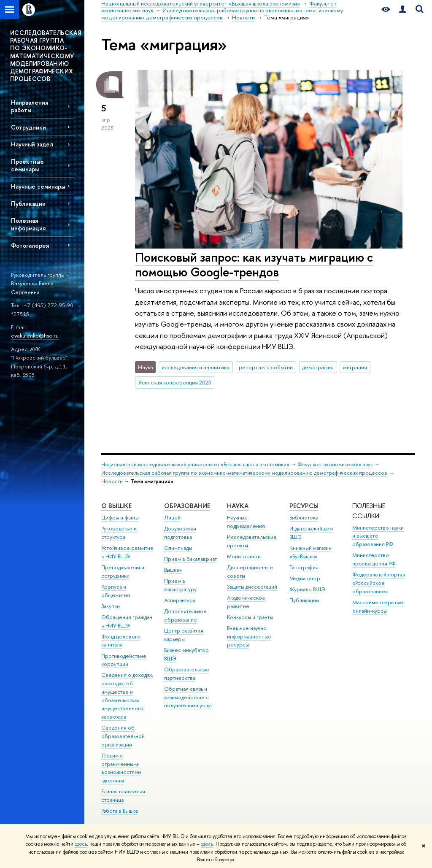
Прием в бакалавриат (190, 559)
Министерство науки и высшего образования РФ (378, 536)
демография (318, 367)
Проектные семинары (27, 165)
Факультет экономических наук (335, 464)
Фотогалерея (30, 245)
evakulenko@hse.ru (35, 335)
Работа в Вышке (120, 811)
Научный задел (32, 144)
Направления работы (30, 106)
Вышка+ (173, 570)
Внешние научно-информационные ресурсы (249, 637)
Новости (112, 481)
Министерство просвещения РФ (374, 559)
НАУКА (238, 506)
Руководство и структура (119, 533)
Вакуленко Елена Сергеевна (32, 288)
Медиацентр (305, 578)
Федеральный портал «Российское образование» (379, 583)
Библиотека (304, 518)
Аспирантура (180, 600)
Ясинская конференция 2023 (175, 382)
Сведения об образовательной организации (123, 736)
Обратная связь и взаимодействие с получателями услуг (188, 697)
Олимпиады (178, 548)
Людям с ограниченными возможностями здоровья (121, 768)
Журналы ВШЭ (307, 589)
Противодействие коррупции (124, 660)
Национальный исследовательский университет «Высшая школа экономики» (195, 464)
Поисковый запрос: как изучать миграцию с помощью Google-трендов (254, 265)
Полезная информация (28, 224)
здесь (81, 844)
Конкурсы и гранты (250, 617)
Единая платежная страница (123, 796)
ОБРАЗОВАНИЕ (187, 506)
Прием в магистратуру (180, 585)
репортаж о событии (266, 367)
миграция (355, 367)
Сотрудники (28, 127)
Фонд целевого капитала (121, 641)
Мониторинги (244, 556)
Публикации (28, 204)
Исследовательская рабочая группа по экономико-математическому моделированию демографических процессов (244, 473)
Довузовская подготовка (180, 533)
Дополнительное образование (185, 615)
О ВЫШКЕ (116, 506)
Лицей (172, 518)
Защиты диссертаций (252, 587)
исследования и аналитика (196, 367)
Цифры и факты (120, 518)
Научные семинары (38, 186)
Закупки (111, 606)
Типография (304, 567)
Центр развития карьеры (184, 635)
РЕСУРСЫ (304, 506)
